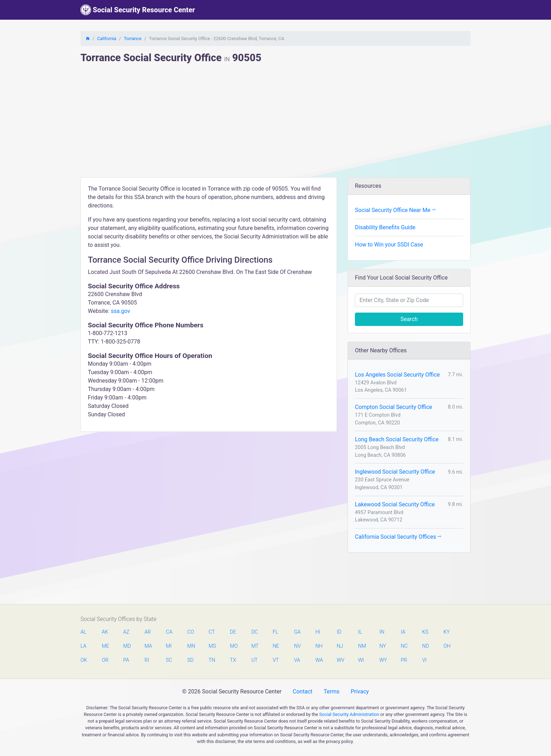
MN (191, 646)
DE (233, 632)
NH (319, 646)
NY (383, 646)
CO (191, 632)
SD (190, 660)
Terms (332, 691)
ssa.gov (120, 311)
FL (275, 632)
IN (382, 632)
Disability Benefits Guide (385, 227)
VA (297, 660)
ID (339, 632)
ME (105, 646)
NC (404, 646)
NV (297, 646)
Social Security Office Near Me (395, 210)
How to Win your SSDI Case (389, 245)
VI (424, 660)
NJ (340, 646)
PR (404, 660)
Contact (303, 691)
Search (409, 319)
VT (276, 660)
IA (403, 632)
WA (319, 660)
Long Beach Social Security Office (397, 439)
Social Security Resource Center (138, 10)
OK (84, 660)
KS (425, 632)
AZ (127, 632)
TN (212, 660)
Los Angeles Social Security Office (397, 375)
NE (276, 646)
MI (169, 646)
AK (105, 632)
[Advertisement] (275, 124)
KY (447, 632)
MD (127, 646)
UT (254, 660)
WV (340, 660)
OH (447, 646)
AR (148, 632)
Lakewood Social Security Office (395, 504)
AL (83, 632)
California (107, 39)
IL (360, 632)
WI (361, 660)
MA (148, 646)
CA (169, 632)
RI (147, 660)
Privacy (360, 691)
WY (383, 660)
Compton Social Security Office (394, 407)
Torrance (132, 39)
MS (212, 646)
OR (105, 660)
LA (83, 646)
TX (233, 660)
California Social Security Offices (398, 537)
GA (297, 632)
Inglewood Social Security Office (395, 472)
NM (362, 646)
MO (233, 646)
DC (255, 632)
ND (426, 646)
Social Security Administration (349, 714)
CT (212, 632)
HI (318, 632)
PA (126, 660)
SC (169, 660)
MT (255, 646)
